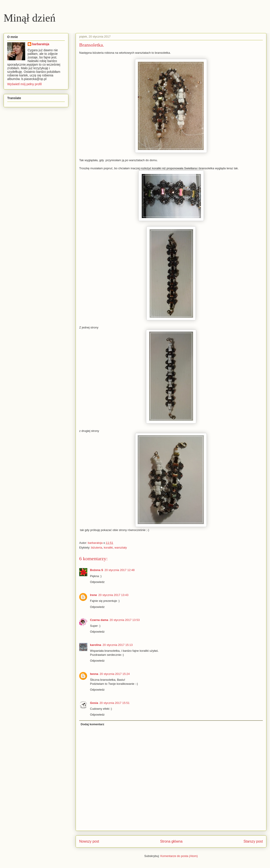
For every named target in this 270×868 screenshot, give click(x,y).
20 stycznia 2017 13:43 (113, 595)
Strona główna (171, 841)
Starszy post (253, 841)
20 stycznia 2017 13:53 (125, 620)
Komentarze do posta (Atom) (179, 856)
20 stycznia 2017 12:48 (120, 570)
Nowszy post (89, 841)
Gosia (94, 703)
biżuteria (97, 548)
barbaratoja (41, 44)
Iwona (94, 674)
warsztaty (121, 548)
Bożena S (97, 570)
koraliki (108, 548)
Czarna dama (99, 620)
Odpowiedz (97, 582)
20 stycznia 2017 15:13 (118, 645)
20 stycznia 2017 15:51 (115, 703)
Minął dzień (30, 18)
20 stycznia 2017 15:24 (115, 674)
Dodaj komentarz (93, 724)
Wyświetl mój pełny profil (24, 84)
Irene (93, 595)
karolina (96, 645)
